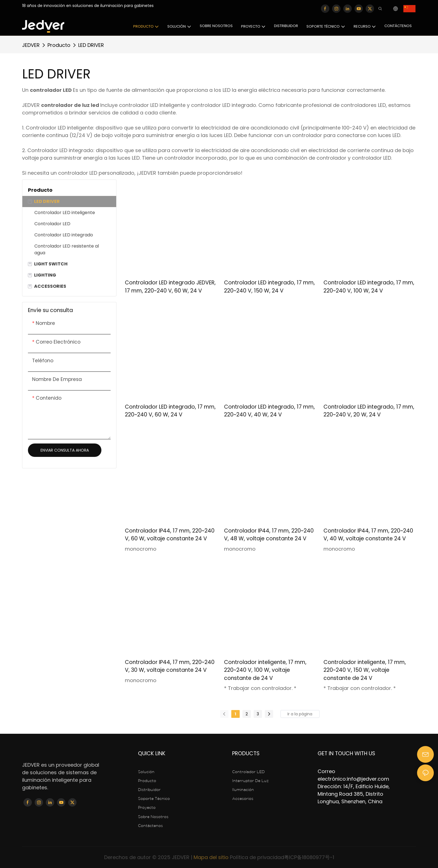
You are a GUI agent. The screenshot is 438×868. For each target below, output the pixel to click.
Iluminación (243, 790)
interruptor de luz (250, 781)
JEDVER (31, 45)
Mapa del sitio (211, 857)
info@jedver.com (368, 779)
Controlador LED (248, 772)
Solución (147, 772)
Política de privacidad (257, 857)
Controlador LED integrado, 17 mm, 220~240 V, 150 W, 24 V (269, 287)
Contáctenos (150, 826)
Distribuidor (149, 790)
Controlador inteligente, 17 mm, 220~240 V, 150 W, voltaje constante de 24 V (365, 670)
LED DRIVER (91, 45)
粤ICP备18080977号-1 (309, 857)
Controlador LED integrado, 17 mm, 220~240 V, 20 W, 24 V (369, 411)
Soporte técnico (154, 799)
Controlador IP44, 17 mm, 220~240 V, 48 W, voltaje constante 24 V (269, 535)
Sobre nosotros (153, 817)
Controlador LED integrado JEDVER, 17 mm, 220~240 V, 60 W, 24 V (170, 287)
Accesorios (243, 799)
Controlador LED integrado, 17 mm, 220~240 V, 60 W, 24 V (170, 411)
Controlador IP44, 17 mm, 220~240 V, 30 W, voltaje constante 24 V (170, 666)
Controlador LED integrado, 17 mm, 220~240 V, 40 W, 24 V (269, 411)
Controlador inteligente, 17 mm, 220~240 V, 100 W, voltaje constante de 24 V (265, 670)
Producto (59, 45)
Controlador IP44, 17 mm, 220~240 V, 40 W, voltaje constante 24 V (368, 535)
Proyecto (147, 808)
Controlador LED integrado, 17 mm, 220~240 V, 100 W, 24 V (369, 287)
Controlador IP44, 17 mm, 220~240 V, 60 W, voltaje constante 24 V (170, 535)
